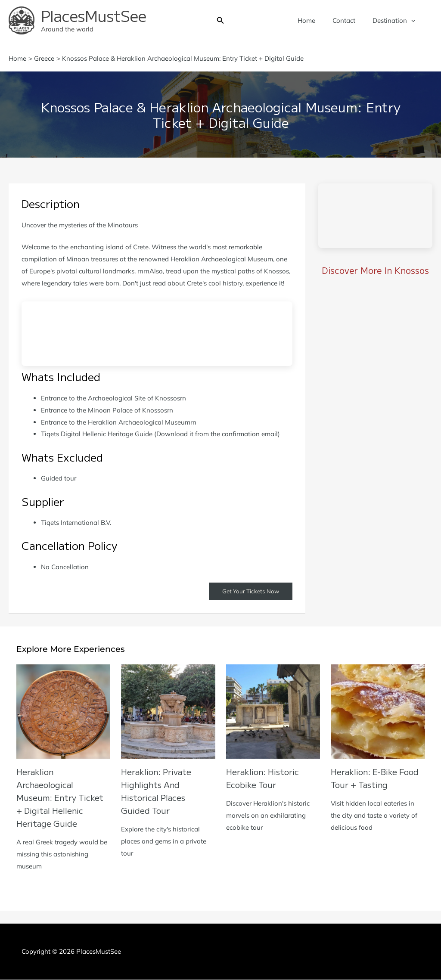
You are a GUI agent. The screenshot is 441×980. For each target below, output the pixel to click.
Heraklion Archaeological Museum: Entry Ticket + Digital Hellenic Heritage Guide (63, 798)
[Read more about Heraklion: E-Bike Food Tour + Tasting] (378, 711)
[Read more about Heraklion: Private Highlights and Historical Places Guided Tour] (168, 711)
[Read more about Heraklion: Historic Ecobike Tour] (273, 711)
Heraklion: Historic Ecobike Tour (265, 778)
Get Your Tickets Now (249, 592)
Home (317, 20)
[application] (413, 21)
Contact (350, 20)
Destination (396, 21)
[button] (220, 21)
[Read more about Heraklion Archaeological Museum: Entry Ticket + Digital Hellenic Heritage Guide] (64, 711)
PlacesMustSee (94, 15)
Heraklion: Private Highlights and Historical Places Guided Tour (158, 791)
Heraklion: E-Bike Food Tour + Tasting (378, 778)
